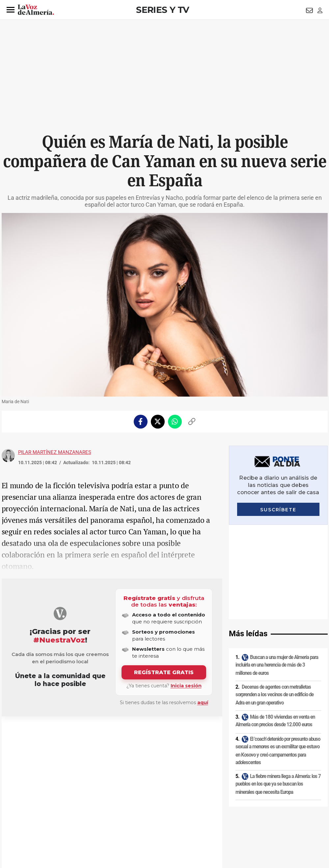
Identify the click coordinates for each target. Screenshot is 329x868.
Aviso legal (14, 812)
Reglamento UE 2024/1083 (29, 823)
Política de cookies (91, 812)
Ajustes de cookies (102, 823)
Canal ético (69, 823)
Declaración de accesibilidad (150, 823)
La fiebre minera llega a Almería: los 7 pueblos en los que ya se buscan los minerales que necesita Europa (278, 689)
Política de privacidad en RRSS (198, 812)
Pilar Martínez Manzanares (55, 452)
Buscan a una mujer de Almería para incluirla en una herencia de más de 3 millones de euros (277, 570)
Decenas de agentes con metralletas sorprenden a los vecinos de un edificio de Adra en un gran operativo (274, 600)
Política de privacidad (49, 812)
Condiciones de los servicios (139, 812)
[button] (11, 10)
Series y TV (163, 10)
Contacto (239, 812)
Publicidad (263, 812)
